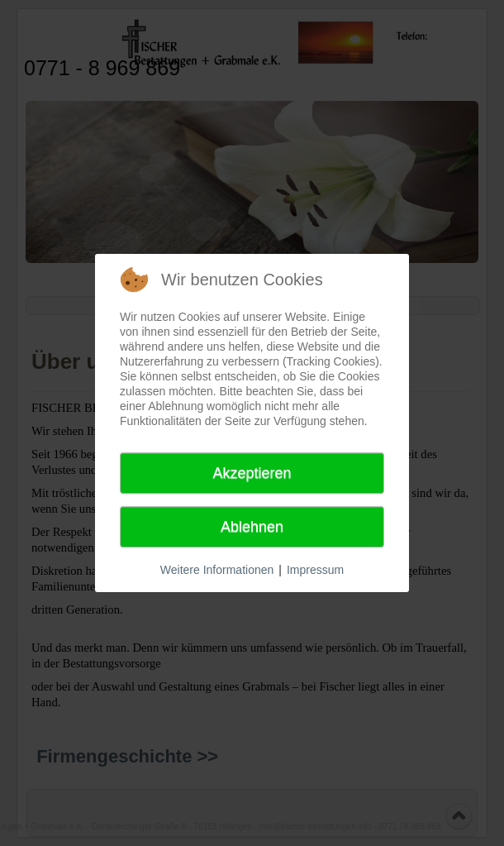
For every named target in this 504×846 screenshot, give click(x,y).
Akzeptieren (252, 473)
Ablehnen (252, 527)
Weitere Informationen (217, 570)
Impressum (315, 570)
